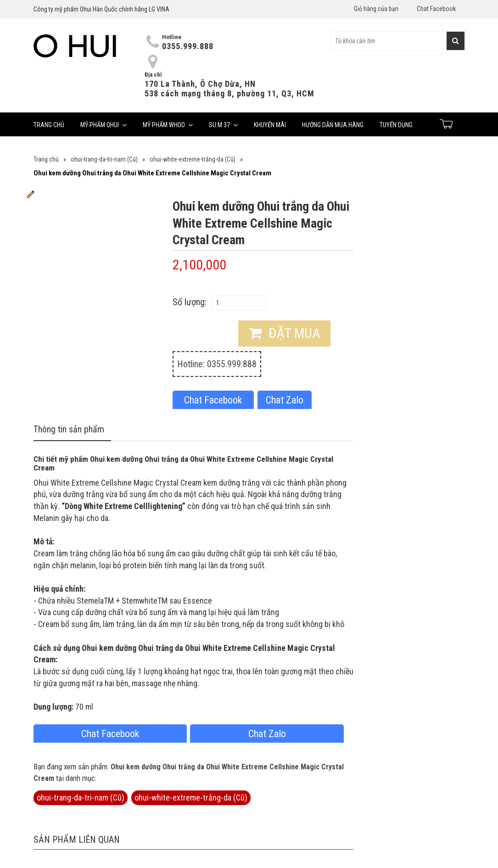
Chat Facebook (436, 9)
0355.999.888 (188, 46)
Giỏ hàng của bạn (376, 9)
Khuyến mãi (270, 125)
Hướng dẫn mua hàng (333, 125)
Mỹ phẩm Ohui (104, 125)
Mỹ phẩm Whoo (168, 125)
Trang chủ (49, 125)
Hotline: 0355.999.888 (217, 364)
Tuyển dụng (396, 125)
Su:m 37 (223, 125)
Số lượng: (190, 302)
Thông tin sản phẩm (69, 429)
